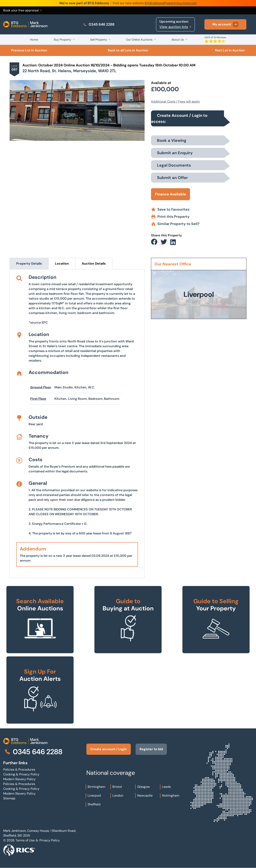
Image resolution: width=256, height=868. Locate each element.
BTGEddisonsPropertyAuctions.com (171, 3)
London (118, 795)
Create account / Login (109, 749)
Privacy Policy (50, 840)
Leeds (166, 787)
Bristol (117, 787)
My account (225, 24)
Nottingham (171, 795)
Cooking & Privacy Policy (21, 774)
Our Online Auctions (139, 40)
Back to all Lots (128, 50)
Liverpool (94, 795)
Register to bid (151, 749)
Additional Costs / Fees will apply (175, 101)
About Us (178, 40)
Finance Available (170, 194)
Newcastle (145, 795)
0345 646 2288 (99, 24)
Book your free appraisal (23, 10)
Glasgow (143, 787)
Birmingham (96, 787)
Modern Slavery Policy (19, 779)
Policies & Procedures (19, 769)
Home (34, 40)
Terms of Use (25, 840)
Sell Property (99, 40)
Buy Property (62, 40)
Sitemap (9, 798)
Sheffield (94, 804)
